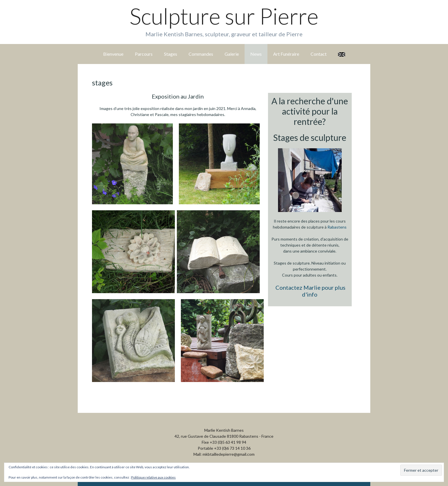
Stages (171, 54)
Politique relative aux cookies (153, 477)
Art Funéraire (286, 54)
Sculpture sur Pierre (224, 16)
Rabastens (337, 227)
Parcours (144, 54)
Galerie (232, 54)
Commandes (201, 54)
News (256, 54)
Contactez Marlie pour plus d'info (310, 291)
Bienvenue (113, 54)
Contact (319, 54)
